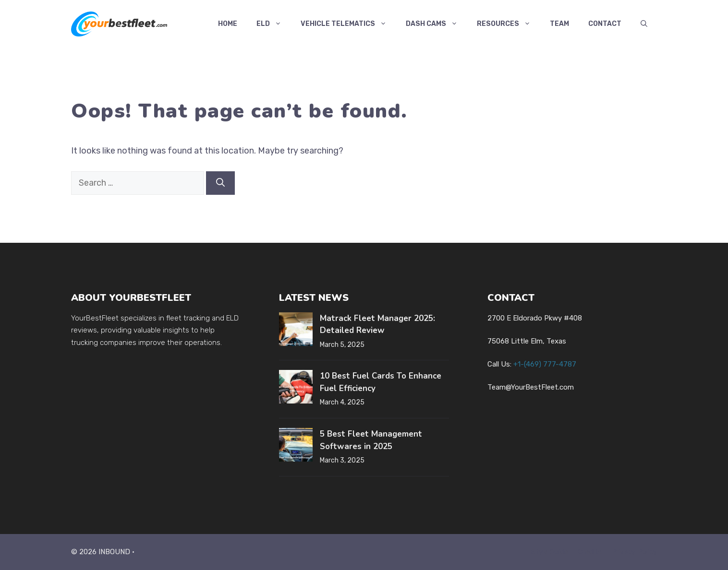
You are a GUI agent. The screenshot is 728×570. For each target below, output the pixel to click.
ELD (274, 24)
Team (559, 24)
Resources (509, 24)
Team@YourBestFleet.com (531, 387)
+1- (545, 364)
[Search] (220, 183)
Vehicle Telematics (348, 24)
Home (228, 24)
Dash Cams (437, 24)
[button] (644, 24)
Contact (605, 24)
